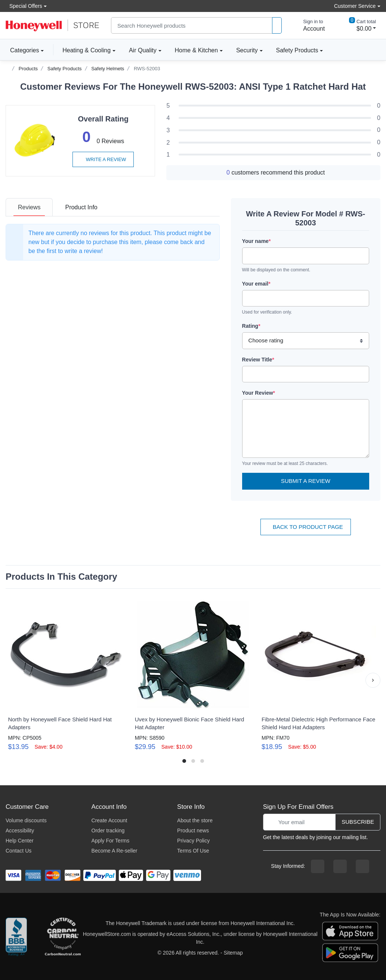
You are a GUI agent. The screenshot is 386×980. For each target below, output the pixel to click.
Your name (257, 241)
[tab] (29, 207)
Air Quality (143, 50)
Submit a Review (306, 481)
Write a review (103, 159)
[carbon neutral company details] (63, 938)
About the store (195, 820)
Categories (22, 50)
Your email (256, 284)
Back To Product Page (306, 527)
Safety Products (297, 50)
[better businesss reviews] (16, 938)
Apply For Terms (111, 841)
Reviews (29, 207)
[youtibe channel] (362, 866)
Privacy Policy (193, 841)
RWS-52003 (147, 69)
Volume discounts (26, 820)
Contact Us (18, 851)
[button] (373, 680)
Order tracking (108, 830)
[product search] (277, 26)
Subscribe (358, 822)
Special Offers (24, 6)
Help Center (20, 841)
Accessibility (20, 830)
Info (81, 207)
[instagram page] (340, 866)
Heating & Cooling (87, 50)
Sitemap (233, 953)
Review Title (258, 360)
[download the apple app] (350, 931)
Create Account (109, 820)
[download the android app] (350, 952)
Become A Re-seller (115, 851)
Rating (251, 326)
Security (247, 50)
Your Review (259, 393)
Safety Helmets (108, 69)
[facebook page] (318, 866)
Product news (193, 830)
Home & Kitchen (197, 50)
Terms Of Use (193, 851)
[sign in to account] (309, 25)
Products (28, 69)
